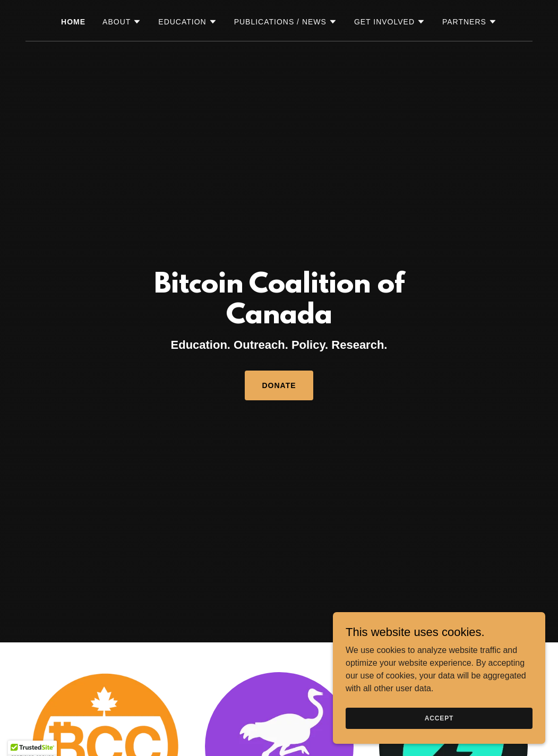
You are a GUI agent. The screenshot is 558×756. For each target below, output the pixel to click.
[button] (122, 22)
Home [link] (73, 22)
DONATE (279, 385)
